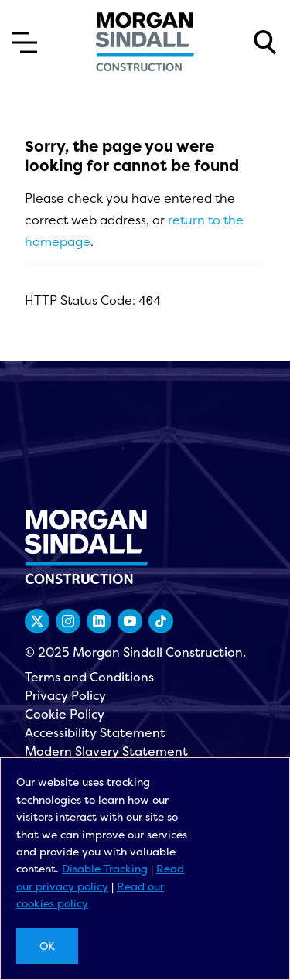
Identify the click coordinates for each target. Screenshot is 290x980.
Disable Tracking (105, 868)
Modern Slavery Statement (106, 751)
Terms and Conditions (89, 677)
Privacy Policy (65, 695)
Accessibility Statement (95, 732)
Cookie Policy (65, 714)
